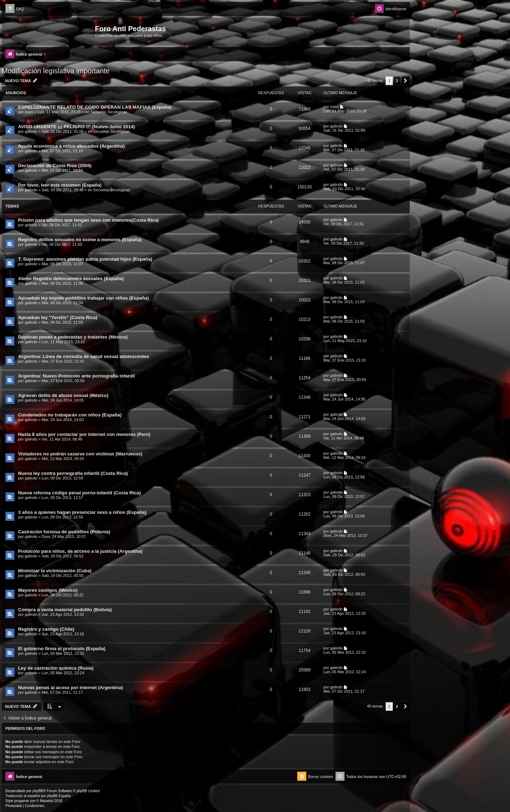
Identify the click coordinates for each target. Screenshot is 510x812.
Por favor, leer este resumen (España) (60, 185)
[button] (406, 81)
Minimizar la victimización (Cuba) (55, 571)
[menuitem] (15, 9)
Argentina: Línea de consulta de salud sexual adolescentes (84, 356)
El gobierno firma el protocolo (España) (62, 649)
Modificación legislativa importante (56, 71)
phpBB (38, 791)
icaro (29, 112)
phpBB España (59, 796)
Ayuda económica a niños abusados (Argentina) (71, 146)
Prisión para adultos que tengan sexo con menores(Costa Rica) (88, 220)
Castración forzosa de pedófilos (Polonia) (64, 532)
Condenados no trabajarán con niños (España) (70, 415)
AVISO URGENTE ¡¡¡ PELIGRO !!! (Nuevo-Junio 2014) (76, 127)
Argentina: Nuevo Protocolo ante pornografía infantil (76, 376)
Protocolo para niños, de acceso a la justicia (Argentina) (80, 551)
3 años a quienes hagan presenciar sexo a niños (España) (82, 512)
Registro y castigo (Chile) (46, 629)
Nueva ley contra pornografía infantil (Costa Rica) (73, 473)
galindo (31, 131)
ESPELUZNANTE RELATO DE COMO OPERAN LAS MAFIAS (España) (95, 107)
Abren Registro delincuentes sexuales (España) (71, 279)
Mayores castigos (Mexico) (48, 590)
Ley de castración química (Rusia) (56, 668)
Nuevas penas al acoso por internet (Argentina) (70, 688)
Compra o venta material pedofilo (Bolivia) (65, 610)
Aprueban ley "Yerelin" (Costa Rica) (58, 317)
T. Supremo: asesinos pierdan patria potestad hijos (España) (85, 259)
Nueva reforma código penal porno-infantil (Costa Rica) (80, 493)
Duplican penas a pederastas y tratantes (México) (73, 337)
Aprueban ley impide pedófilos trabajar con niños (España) (83, 298)
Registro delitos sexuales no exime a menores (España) (80, 240)
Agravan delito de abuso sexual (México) (63, 395)
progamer (22, 801)
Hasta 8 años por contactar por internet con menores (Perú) (84, 434)
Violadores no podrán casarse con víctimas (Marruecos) (80, 454)
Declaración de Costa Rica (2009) (55, 166)
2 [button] (397, 81)
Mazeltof (47, 801)
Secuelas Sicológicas (109, 112)
